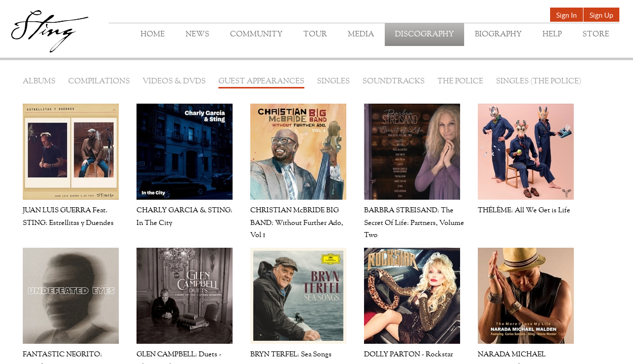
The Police (460, 82)
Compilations (99, 82)
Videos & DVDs (174, 82)
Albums (39, 82)
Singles (333, 82)
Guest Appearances (261, 82)
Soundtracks (394, 82)
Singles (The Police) (539, 82)
